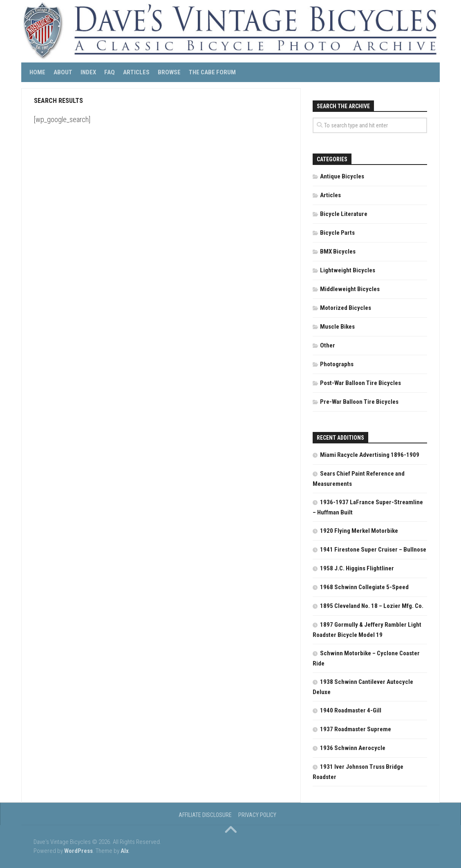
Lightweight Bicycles (348, 270)
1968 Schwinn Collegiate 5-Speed (364, 587)
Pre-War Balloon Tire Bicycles (359, 402)
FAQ (110, 72)
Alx (125, 851)
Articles (136, 72)
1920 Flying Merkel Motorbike (359, 531)
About (63, 72)
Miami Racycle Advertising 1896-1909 (370, 455)
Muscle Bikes (337, 327)
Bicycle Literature (344, 214)
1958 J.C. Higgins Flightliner (357, 568)
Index (88, 72)
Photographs (337, 364)
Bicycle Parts (337, 233)
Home (37, 72)
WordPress (78, 851)
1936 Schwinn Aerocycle (353, 748)
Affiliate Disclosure (205, 815)
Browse (169, 72)
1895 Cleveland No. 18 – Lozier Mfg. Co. (372, 606)
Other (328, 345)
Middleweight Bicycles (350, 289)
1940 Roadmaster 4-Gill (351, 710)
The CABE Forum (212, 72)
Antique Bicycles (342, 176)
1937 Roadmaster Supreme (356, 729)
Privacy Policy (257, 815)
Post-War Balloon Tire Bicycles (360, 383)
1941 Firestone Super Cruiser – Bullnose (373, 550)
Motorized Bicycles (346, 308)
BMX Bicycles (338, 251)
